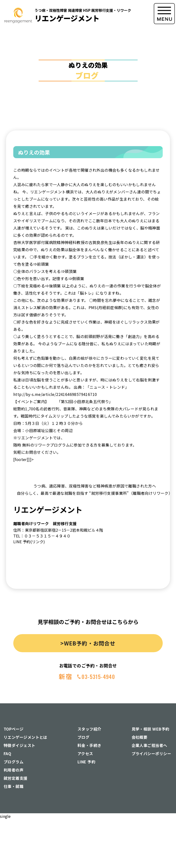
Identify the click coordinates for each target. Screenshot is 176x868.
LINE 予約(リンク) (29, 542)
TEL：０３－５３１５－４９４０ (42, 536)
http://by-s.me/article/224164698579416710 (55, 394)
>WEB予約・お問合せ (88, 643)
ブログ (83, 737)
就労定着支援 (16, 778)
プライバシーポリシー (151, 753)
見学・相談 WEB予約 (151, 729)
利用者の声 (14, 770)
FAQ (7, 753)
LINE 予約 (86, 762)
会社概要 (140, 737)
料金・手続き (89, 745)
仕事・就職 (14, 786)
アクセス (85, 753)
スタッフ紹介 (89, 729)
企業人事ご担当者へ (149, 745)
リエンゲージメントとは (25, 737)
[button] (164, 55)
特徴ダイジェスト (20, 745)
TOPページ (14, 729)
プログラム (14, 762)
